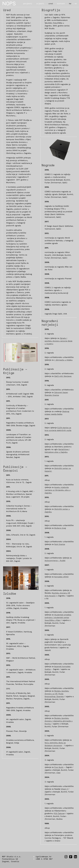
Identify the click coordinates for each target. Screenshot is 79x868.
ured (51, 3)
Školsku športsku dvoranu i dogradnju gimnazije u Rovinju (59, 721)
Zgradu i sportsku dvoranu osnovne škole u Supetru (58, 341)
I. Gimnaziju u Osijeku (63, 360)
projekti (28, 3)
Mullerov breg (60, 528)
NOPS (9, 4)
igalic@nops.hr (44, 856)
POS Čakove (59, 813)
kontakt (61, 3)
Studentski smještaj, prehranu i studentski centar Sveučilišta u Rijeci (58, 618)
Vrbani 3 (64, 789)
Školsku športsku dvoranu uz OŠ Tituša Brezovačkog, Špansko (57, 694)
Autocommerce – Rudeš (55, 561)
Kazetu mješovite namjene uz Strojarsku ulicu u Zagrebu (58, 490)
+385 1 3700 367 (44, 859)
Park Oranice (60, 544)
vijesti (40, 3)
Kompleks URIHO (61, 577)
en (76, 3)
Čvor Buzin (59, 767)
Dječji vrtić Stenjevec (63, 376)
